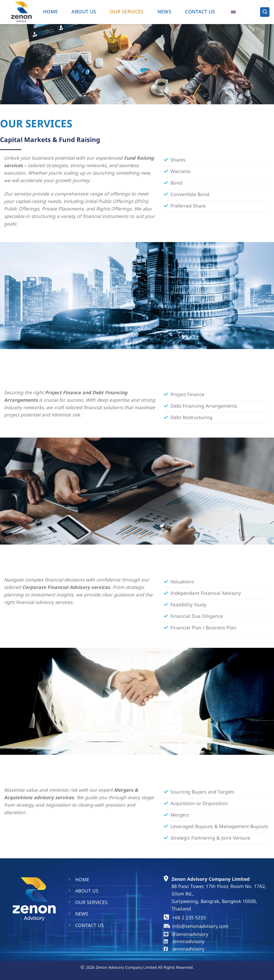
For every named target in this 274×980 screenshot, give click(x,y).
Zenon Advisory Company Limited (211, 879)
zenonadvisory (188, 942)
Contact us (200, 12)
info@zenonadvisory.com (200, 926)
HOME (50, 12)
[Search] (265, 12)
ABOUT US (84, 12)
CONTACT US (90, 926)
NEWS (164, 12)
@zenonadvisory (190, 934)
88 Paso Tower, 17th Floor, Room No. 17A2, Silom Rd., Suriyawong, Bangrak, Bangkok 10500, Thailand (219, 898)
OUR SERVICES (127, 12)
